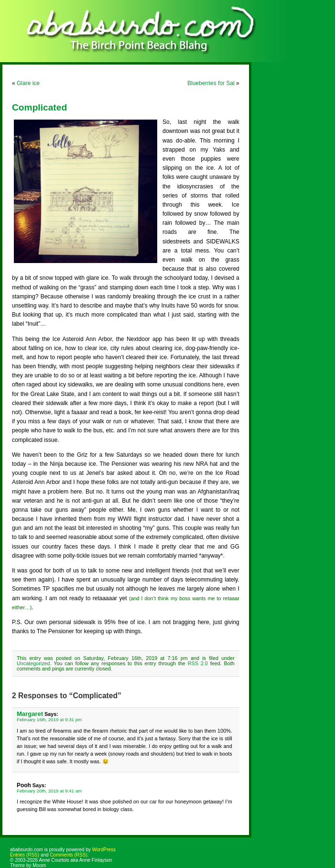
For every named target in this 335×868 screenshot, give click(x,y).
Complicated (39, 107)
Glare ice (28, 83)
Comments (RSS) (68, 855)
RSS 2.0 (198, 663)
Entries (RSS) (25, 855)
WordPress (104, 850)
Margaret (30, 714)
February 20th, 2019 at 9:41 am (49, 791)
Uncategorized (33, 663)
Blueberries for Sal (211, 83)
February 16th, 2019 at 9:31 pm (49, 720)
